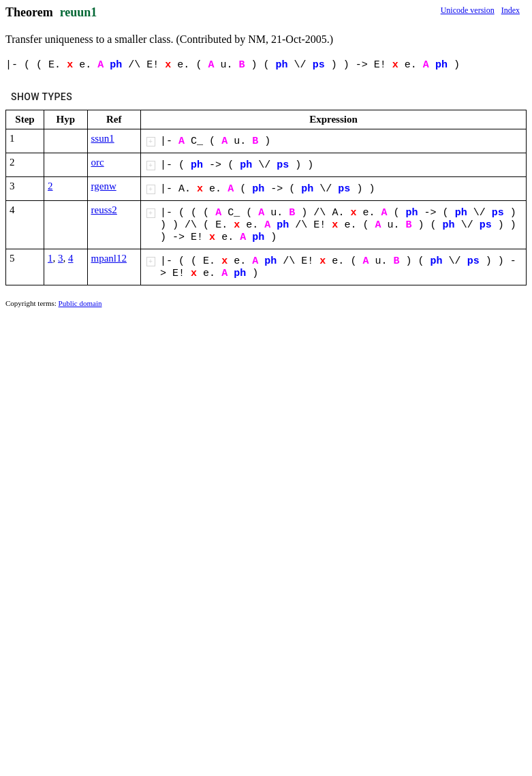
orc (98, 162)
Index (511, 10)
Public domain (80, 303)
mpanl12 (109, 258)
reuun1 (79, 12)
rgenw (104, 186)
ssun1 (103, 138)
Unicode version (468, 10)
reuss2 (104, 210)
